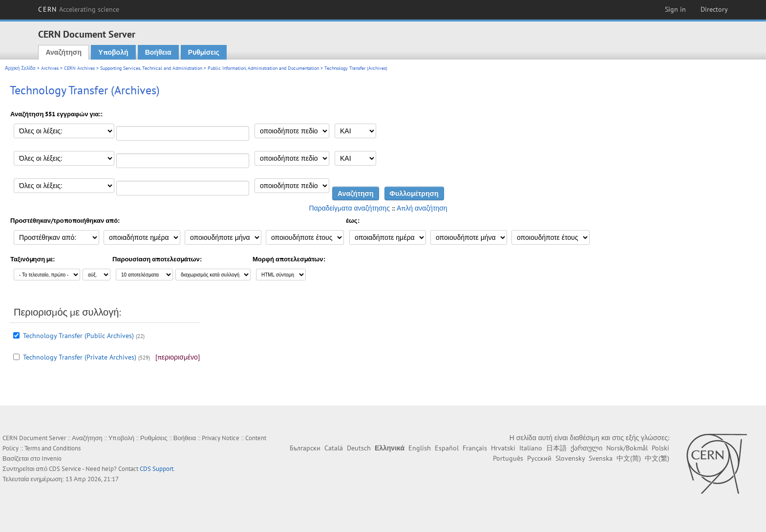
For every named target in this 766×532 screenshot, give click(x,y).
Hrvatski (503, 448)
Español (447, 448)
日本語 (556, 448)
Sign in (675, 9)
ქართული (586, 448)
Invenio (52, 458)
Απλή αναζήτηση (422, 208)
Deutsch (359, 448)
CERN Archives (79, 68)
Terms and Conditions (53, 448)
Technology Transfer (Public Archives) (78, 336)
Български (305, 448)
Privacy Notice (221, 438)
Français (475, 448)
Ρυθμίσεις (204, 52)
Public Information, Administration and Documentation (263, 68)
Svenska (601, 458)
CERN (79, 9)
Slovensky (570, 458)
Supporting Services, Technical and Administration (151, 68)
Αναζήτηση (64, 52)
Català (334, 448)
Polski (660, 448)
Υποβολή (113, 52)
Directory (714, 9)
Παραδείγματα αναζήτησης (350, 208)
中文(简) (629, 458)
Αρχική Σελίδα (20, 68)
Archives (50, 68)
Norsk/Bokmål (627, 448)
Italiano (531, 448)
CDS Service (65, 469)
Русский (539, 458)
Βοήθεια (158, 52)
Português (508, 458)
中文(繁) (657, 458)
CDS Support (157, 469)
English (420, 448)
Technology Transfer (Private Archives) (80, 357)
